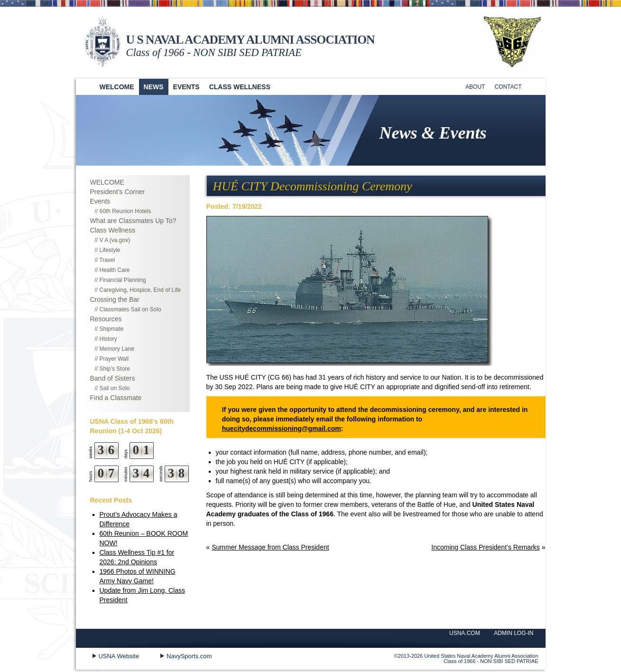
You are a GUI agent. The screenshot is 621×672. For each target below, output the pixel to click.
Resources (106, 319)
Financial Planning (123, 280)
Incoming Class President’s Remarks (486, 547)
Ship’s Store (115, 369)
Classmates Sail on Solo (130, 309)
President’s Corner (118, 192)
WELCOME (107, 182)
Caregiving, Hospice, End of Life (140, 290)
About (475, 87)
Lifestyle (110, 250)
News (154, 87)
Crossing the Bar (115, 299)
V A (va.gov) (115, 240)
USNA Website (119, 656)
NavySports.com (189, 656)
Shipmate (112, 329)
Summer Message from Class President (270, 547)
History (108, 339)
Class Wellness (240, 87)
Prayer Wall (114, 359)
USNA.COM (465, 633)
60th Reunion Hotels (125, 211)
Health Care (115, 270)
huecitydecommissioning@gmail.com (282, 429)
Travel (107, 260)
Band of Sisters (113, 378)
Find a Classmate (116, 398)
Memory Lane (117, 349)
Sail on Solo (115, 388)
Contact (508, 87)
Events (186, 87)
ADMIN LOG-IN (514, 633)
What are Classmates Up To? (133, 221)
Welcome (117, 87)
